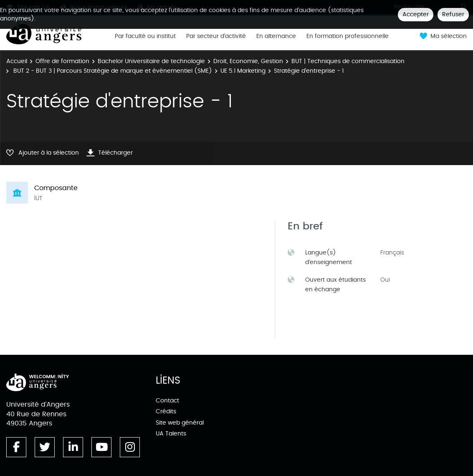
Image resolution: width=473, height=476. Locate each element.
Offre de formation (62, 61)
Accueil (17, 61)
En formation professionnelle (348, 36)
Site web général (180, 423)
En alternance (276, 36)
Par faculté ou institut (145, 36)
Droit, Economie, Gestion (248, 61)
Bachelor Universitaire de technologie (151, 61)
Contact (167, 401)
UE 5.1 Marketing (243, 71)
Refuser (453, 14)
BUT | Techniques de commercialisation (348, 61)
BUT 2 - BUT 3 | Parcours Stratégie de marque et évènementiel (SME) (112, 71)
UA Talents (171, 434)
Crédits (166, 411)
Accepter (416, 14)
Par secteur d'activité (216, 36)
